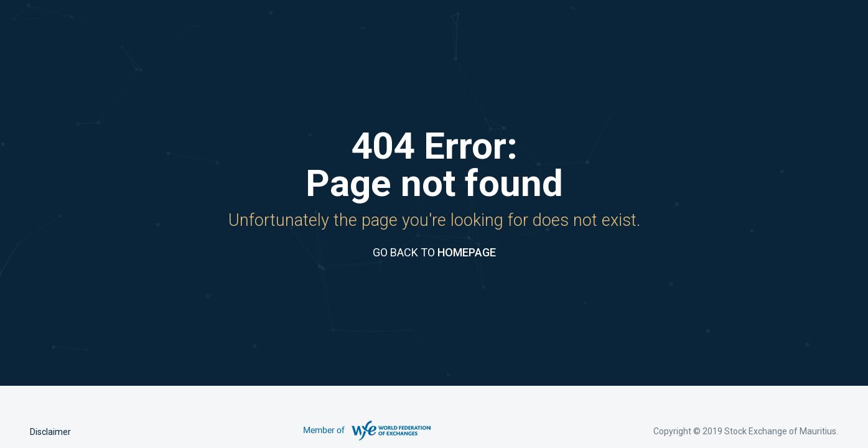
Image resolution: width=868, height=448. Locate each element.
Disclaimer (50, 432)
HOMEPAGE (467, 252)
